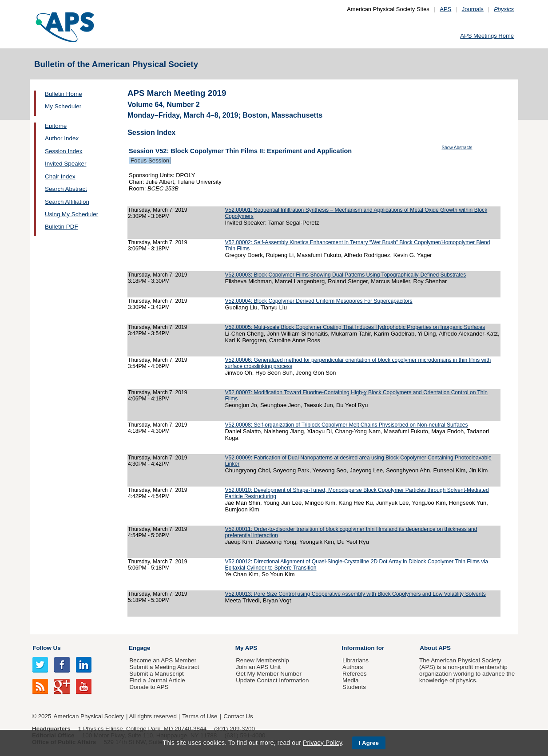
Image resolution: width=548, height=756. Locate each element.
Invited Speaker (66, 164)
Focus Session (150, 160)
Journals (473, 9)
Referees (355, 674)
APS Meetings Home (487, 36)
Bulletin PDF (62, 227)
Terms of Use (200, 716)
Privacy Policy (322, 743)
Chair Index (60, 176)
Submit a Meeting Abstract (164, 667)
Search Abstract (66, 189)
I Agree (369, 743)
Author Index (62, 138)
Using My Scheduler (71, 214)
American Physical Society (89, 716)
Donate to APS (149, 687)
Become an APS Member (163, 660)
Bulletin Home (64, 94)
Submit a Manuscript (156, 674)
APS (445, 9)
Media (351, 680)
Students (354, 687)
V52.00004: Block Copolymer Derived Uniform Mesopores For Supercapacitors (318, 301)
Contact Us (238, 716)
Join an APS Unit (258, 667)
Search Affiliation (67, 202)
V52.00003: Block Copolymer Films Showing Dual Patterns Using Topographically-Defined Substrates (345, 275)
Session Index (64, 151)
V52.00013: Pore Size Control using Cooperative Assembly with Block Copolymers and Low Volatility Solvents (355, 594)
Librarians (355, 660)
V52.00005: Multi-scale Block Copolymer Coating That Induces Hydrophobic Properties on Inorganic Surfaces (355, 327)
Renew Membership (262, 660)
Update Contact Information (272, 680)
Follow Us (46, 648)
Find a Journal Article (157, 680)
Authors (353, 667)
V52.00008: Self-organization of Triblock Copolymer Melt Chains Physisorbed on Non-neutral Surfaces (346, 425)
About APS (435, 648)
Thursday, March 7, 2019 (157, 210)
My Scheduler (63, 106)
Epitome (56, 126)
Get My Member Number (269, 674)
